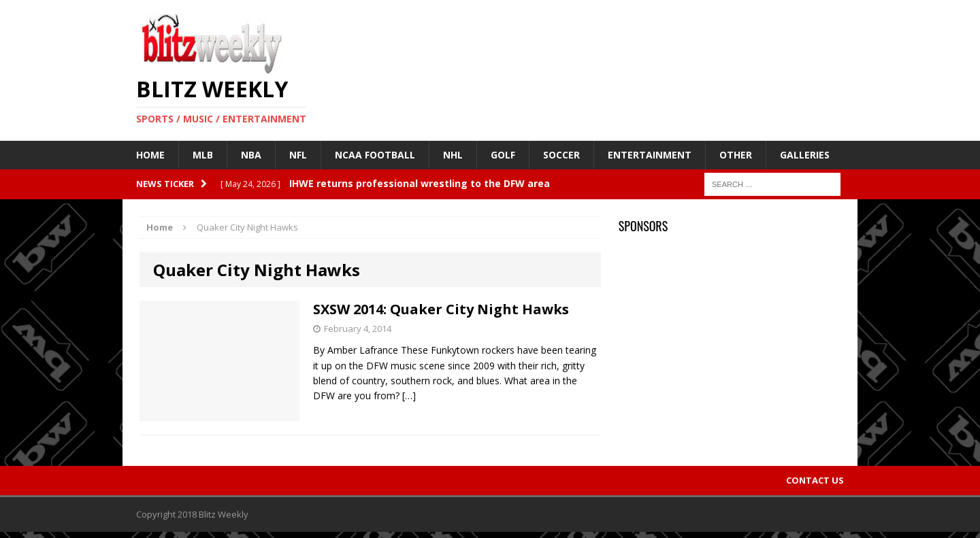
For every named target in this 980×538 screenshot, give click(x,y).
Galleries (805, 155)
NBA (251, 155)
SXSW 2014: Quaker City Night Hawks (441, 309)
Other (736, 155)
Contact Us (815, 480)
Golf (503, 155)
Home (150, 155)
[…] (409, 396)
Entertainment (650, 155)
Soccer (561, 155)
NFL (298, 155)
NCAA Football (375, 155)
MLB (203, 155)
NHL (453, 155)
